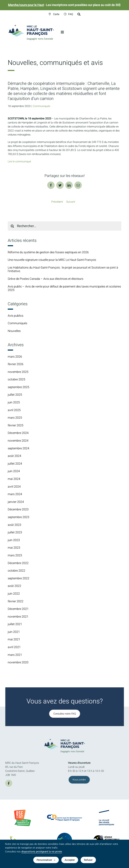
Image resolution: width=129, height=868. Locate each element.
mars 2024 (15, 494)
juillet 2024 (15, 464)
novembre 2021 (18, 617)
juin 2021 (14, 632)
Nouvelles (14, 331)
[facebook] (9, 785)
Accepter (70, 860)
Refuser (88, 860)
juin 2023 (14, 540)
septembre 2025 (18, 387)
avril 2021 (14, 647)
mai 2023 (14, 548)
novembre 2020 (18, 662)
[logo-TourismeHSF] (64, 835)
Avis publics (16, 316)
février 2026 (16, 364)
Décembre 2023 (18, 509)
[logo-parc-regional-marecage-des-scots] (23, 839)
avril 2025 (14, 410)
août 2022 (14, 586)
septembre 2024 (18, 448)
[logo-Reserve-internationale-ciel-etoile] (106, 838)
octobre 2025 (16, 379)
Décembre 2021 (18, 609)
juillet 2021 (15, 624)
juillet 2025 (15, 395)
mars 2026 (15, 357)
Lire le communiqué (19, 162)
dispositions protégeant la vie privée (42, 852)
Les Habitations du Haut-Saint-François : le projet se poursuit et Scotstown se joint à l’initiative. (63, 269)
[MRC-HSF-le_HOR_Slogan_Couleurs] (67, 738)
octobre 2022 (16, 571)
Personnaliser (46, 860)
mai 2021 (14, 639)
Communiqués (42, 106)
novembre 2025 (18, 372)
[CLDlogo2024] (64, 816)
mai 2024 (14, 479)
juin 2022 (14, 594)
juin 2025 (14, 402)
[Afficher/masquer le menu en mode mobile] (63, 32)
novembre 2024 (18, 441)
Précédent (57, 202)
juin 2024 (14, 471)
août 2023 (14, 525)
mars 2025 (15, 418)
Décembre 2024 (18, 433)
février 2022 (16, 601)
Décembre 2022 (18, 563)
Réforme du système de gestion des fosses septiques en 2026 (48, 252)
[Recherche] (12, 226)
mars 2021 (15, 655)
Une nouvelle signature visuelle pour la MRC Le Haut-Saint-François (52, 260)
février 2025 (16, 425)
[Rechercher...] (64, 226)
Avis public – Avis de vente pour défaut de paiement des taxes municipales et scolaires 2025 (64, 288)
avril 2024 (14, 487)
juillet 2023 (15, 532)
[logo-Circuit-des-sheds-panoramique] (106, 813)
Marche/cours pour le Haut (26, 5)
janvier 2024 (16, 502)
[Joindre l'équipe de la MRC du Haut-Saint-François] (79, 782)
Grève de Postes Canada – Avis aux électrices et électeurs (46, 279)
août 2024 (14, 456)
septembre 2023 (18, 517)
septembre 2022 (18, 578)
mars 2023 (15, 555)
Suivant (71, 202)
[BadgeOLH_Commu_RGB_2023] (23, 811)
